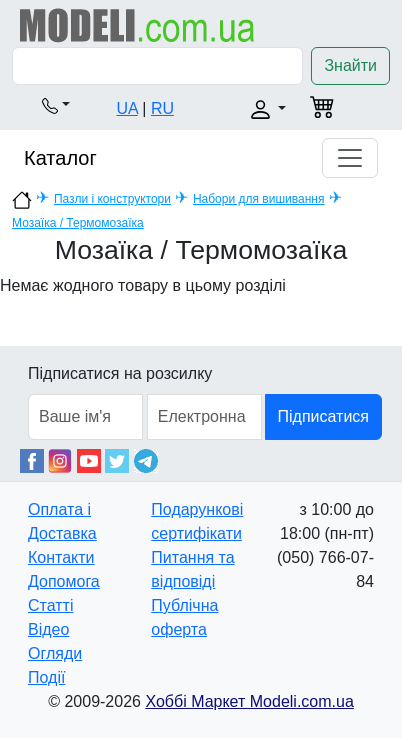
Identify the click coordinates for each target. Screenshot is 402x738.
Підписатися (323, 416)
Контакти (61, 557)
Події (46, 677)
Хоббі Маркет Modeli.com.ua (249, 701)
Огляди (55, 653)
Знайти (350, 65)
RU (162, 108)
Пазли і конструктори (112, 199)
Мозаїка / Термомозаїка (78, 223)
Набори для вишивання (259, 199)
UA (127, 108)
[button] (56, 105)
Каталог (60, 158)
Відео (48, 629)
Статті (50, 605)
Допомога (64, 581)
